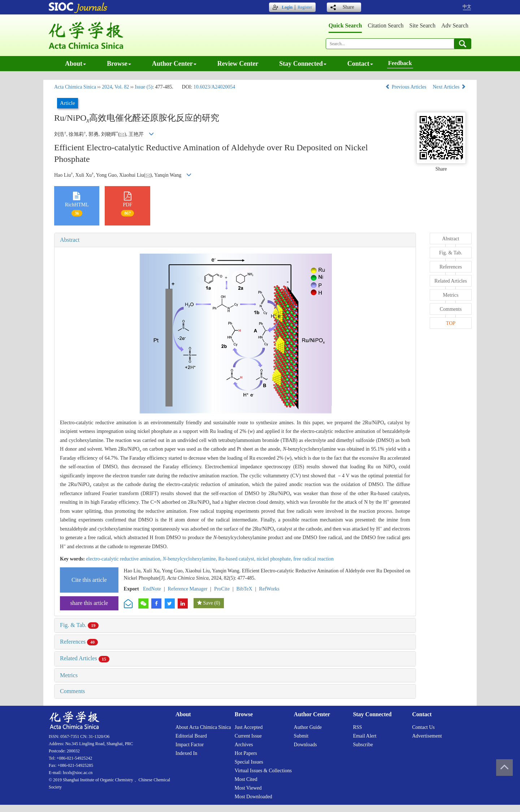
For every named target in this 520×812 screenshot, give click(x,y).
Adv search (455, 25)
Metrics (69, 675)
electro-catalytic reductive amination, (124, 559)
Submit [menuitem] (301, 736)
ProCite (222, 589)
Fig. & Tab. (79, 625)
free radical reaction (313, 559)
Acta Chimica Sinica (75, 87)
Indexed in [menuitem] (186, 753)
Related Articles (85, 658)
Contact (360, 64)
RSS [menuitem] (357, 727)
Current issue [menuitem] (248, 736)
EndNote (152, 589)
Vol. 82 (122, 87)
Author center (174, 64)
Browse (119, 64)
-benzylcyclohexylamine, (191, 559)
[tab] (235, 240)
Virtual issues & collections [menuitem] (263, 771)
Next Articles (449, 87)
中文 (467, 7)
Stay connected (303, 64)
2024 (107, 87)
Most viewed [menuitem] (248, 788)
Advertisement (427, 736)
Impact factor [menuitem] (190, 745)
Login (287, 7)
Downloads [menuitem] (305, 745)
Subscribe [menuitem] (363, 745)
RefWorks (269, 589)
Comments (72, 691)
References (79, 642)
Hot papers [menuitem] (246, 753)
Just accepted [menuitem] (249, 727)
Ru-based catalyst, (238, 559)
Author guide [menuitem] (308, 727)
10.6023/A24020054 (214, 87)
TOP (451, 323)
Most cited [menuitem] (246, 779)
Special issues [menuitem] (249, 762)
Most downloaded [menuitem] (253, 797)
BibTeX (244, 589)
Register (305, 7)
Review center (238, 64)
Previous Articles (406, 87)
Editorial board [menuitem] (191, 736)
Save (208, 603)
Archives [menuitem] (244, 745)
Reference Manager (187, 589)
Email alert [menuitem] (365, 736)
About (75, 64)
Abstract (70, 240)
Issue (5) (144, 87)
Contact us (423, 727)
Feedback (400, 63)
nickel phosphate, (275, 559)
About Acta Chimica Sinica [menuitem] (203, 727)
